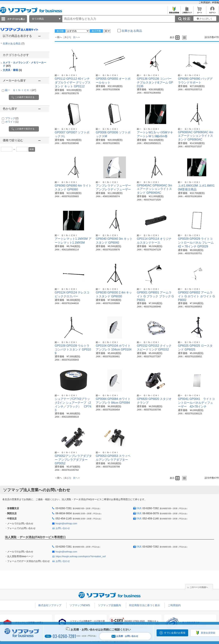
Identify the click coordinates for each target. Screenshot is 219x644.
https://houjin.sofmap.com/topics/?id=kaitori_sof (81, 556)
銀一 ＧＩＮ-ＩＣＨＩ (21, 90)
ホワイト (12, 122)
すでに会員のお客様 (175, 633)
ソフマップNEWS (80, 605)
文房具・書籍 (12, 70)
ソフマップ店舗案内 (109, 605)
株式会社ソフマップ (50, 605)
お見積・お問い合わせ (125, 636)
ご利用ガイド (187, 12)
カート (200, 12)
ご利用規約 (205, 2)
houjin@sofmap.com (66, 523)
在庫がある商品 (14, 43)
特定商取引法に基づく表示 (145, 605)
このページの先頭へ (199, 587)
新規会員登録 (174, 12)
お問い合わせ (63, 528)
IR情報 (215, 2)
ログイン (212, 12)
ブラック (12, 118)
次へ (75, 37)
